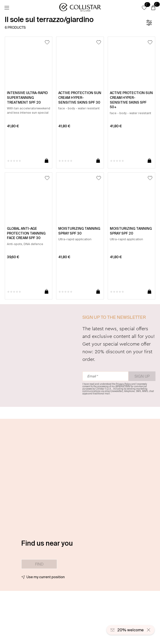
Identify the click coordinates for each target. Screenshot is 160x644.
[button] (144, 8)
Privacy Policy (123, 384)
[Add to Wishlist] (47, 42)
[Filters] (149, 23)
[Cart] (153, 8)
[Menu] (7, 8)
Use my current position (46, 577)
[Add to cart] (47, 161)
